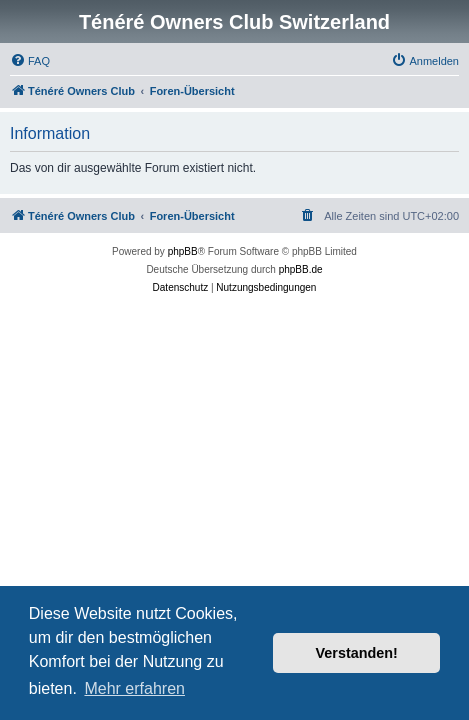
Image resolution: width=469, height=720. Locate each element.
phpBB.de (301, 269)
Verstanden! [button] (357, 653)
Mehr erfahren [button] (134, 688)
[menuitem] (30, 61)
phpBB (183, 251)
